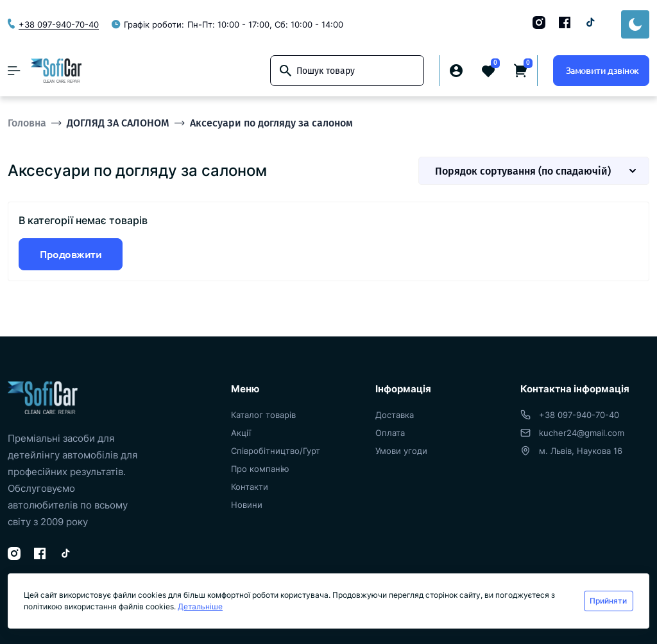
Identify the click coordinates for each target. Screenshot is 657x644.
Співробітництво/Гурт (276, 451)
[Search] (286, 71)
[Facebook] (565, 22)
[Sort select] (534, 171)
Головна (27, 123)
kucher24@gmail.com (582, 433)
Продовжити (71, 254)
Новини (247, 505)
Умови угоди (401, 451)
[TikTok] (590, 22)
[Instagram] (539, 22)
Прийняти (608, 601)
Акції (241, 433)
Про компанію (260, 469)
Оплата (390, 433)
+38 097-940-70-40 (579, 415)
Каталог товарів (263, 415)
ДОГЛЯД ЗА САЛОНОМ (118, 123)
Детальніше (200, 606)
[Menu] (14, 71)
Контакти (250, 487)
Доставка (395, 415)
